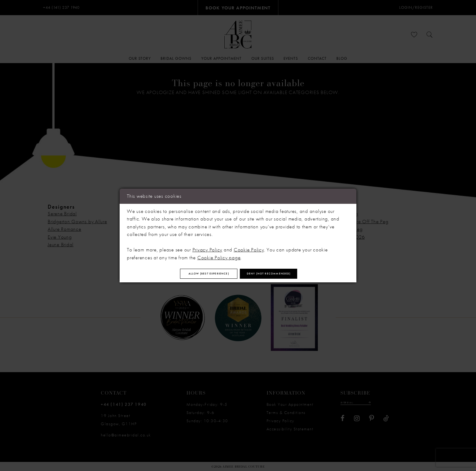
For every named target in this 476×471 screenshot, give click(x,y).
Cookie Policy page (219, 255)
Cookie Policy (249, 247)
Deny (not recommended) (286, 274)
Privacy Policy (207, 247)
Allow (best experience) (192, 274)
